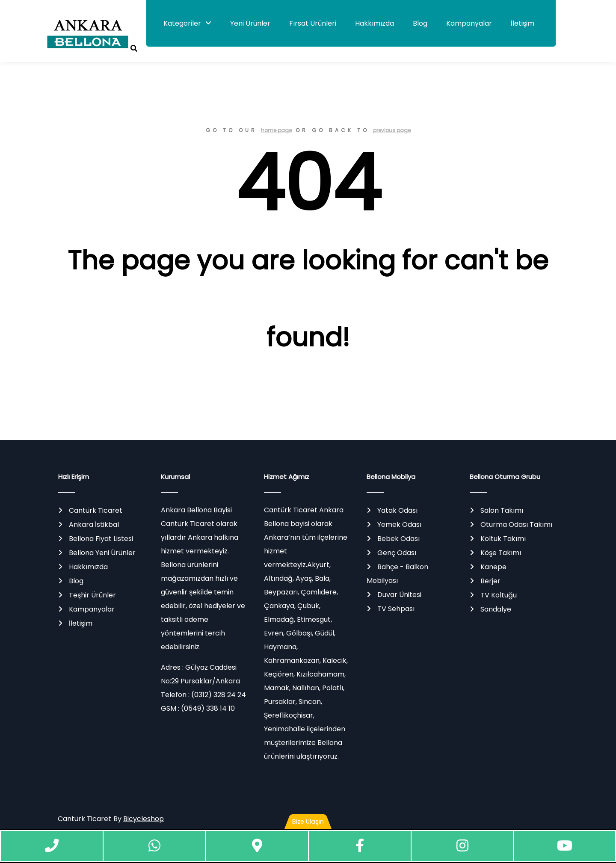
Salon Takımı (502, 510)
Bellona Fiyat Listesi (101, 539)
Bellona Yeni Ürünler (102, 553)
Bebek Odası (398, 539)
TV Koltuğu (499, 595)
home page (276, 130)
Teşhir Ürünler (92, 595)
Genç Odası (397, 553)
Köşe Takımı (501, 553)
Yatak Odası (397, 510)
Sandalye (496, 609)
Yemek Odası (399, 525)
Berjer (490, 581)
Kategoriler (182, 23)
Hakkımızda (375, 23)
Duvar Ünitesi (399, 595)
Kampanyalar (469, 23)
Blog (420, 23)
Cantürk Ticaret (96, 510)
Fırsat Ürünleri (313, 23)
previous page (392, 130)
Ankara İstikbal (94, 525)
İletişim (523, 23)
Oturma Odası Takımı (516, 525)
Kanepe (493, 567)
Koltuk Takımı (503, 539)
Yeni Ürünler (250, 23)
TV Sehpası (396, 609)
